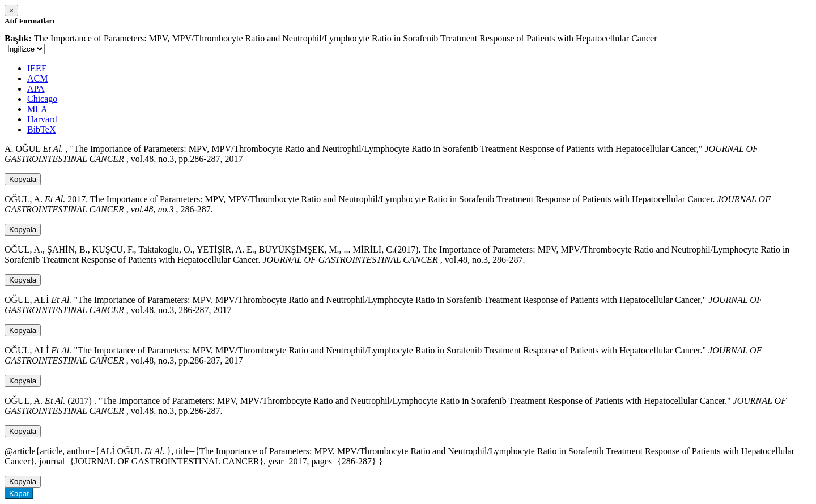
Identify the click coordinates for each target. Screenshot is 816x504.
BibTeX (41, 129)
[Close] (11, 10)
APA (36, 89)
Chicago (42, 99)
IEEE (37, 68)
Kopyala (23, 179)
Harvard (42, 119)
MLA (37, 109)
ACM (37, 78)
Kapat (19, 494)
